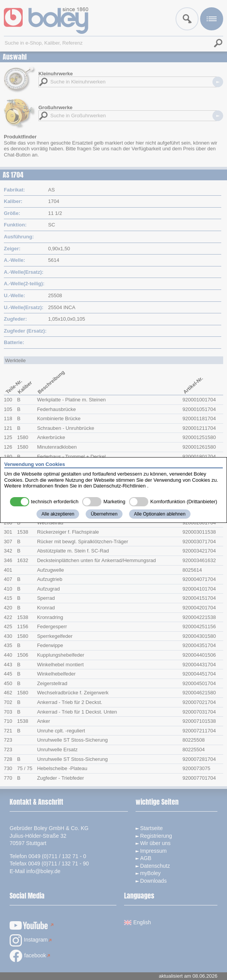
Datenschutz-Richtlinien (120, 486)
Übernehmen (104, 514)
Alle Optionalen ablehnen (160, 514)
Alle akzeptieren (58, 514)
